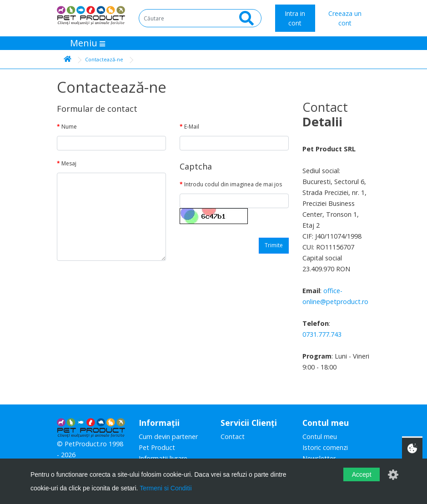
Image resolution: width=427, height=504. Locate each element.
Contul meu (320, 437)
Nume (69, 127)
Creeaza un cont (345, 18)
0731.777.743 (322, 334)
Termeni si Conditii (166, 488)
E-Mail (192, 127)
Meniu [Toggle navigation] (88, 43)
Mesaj (69, 163)
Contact (233, 437)
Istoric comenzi (325, 447)
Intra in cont (295, 18)
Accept (362, 474)
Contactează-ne (104, 59)
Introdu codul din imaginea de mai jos (233, 184)
